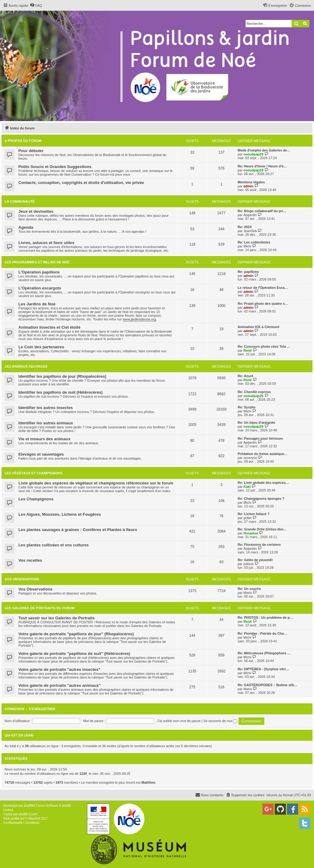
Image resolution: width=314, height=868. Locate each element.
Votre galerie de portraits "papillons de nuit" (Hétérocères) (74, 654)
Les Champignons (36, 499)
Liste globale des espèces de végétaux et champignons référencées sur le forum (96, 483)
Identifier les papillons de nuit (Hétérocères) (61, 392)
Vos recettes (30, 560)
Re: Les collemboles (254, 242)
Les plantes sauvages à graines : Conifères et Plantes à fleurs (78, 530)
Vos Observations (22, 579)
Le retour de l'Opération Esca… (263, 288)
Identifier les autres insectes (46, 408)
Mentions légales (251, 182)
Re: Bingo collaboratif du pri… (262, 211)
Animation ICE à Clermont (258, 327)
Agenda (26, 227)
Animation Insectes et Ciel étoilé (49, 327)
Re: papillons (248, 272)
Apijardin (250, 215)
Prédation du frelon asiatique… (263, 454)
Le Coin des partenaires (41, 347)
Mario (248, 593)
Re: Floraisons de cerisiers (259, 545)
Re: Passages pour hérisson (260, 438)
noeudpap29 (253, 154)
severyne (250, 458)
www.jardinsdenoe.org (139, 319)
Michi (247, 246)
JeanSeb (250, 231)
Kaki (247, 487)
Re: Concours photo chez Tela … (264, 346)
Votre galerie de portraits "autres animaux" (59, 685)
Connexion (14, 709)
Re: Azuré (245, 376)
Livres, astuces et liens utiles (46, 243)
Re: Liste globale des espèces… (263, 483)
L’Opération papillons (39, 272)
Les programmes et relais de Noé (37, 262)
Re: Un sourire (249, 589)
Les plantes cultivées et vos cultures (54, 545)
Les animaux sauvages (26, 366)
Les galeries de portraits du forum (40, 608)
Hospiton (251, 533)
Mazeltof (34, 818)
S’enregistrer (42, 709)
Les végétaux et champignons (33, 473)
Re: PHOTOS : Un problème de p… (265, 618)
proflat (15, 818)
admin (248, 186)
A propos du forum (23, 141)
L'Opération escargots (40, 288)
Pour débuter (31, 151)
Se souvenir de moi (220, 721)
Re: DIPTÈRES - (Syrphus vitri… (263, 669)
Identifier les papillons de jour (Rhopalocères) (62, 376)
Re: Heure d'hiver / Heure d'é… (262, 166)
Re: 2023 (245, 227)
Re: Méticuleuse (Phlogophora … (264, 653)
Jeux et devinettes (36, 211)
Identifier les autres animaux (46, 423)
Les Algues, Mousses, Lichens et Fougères (60, 514)
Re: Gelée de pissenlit (255, 560)
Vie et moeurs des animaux (44, 439)
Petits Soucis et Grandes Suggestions (55, 167)
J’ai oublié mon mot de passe (179, 721)
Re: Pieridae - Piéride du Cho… (262, 633)
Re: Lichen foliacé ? (254, 514)
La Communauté (20, 201)
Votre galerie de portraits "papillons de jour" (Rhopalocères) (76, 634)
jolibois (249, 564)
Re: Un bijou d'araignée (256, 423)
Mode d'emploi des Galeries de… (264, 150)
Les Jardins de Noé (37, 304)
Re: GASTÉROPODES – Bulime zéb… (268, 685)
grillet (247, 518)
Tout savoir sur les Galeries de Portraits (57, 618)
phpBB (29, 806)
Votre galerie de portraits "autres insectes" (59, 669)
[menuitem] (36, 6)
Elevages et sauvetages (41, 454)
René (248, 350)
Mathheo (148, 782)
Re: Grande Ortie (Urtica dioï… (262, 529)
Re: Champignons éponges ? (261, 499)
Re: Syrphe (247, 407)
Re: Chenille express (254, 392)
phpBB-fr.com (28, 814)
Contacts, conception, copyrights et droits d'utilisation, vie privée (81, 183)
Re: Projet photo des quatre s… (263, 304)
